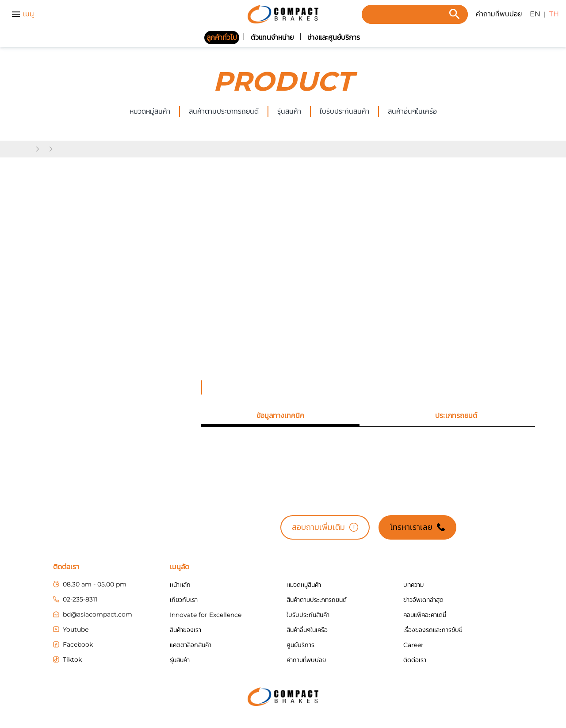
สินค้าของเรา (185, 630)
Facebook (73, 644)
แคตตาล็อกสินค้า (191, 645)
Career (413, 645)
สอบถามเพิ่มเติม (325, 527)
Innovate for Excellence (206, 615)
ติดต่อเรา (415, 660)
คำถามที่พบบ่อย (499, 14)
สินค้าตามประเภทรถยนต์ (224, 111)
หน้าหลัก (180, 585)
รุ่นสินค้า (289, 111)
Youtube (71, 629)
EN (535, 14)
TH (554, 14)
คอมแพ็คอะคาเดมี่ (425, 615)
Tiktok (67, 659)
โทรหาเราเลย (417, 527)
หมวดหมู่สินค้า (150, 111)
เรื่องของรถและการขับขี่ (433, 630)
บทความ (413, 585)
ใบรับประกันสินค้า (344, 111)
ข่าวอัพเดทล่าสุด (423, 600)
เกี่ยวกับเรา (184, 600)
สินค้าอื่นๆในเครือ (307, 630)
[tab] (280, 416)
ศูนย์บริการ (300, 645)
